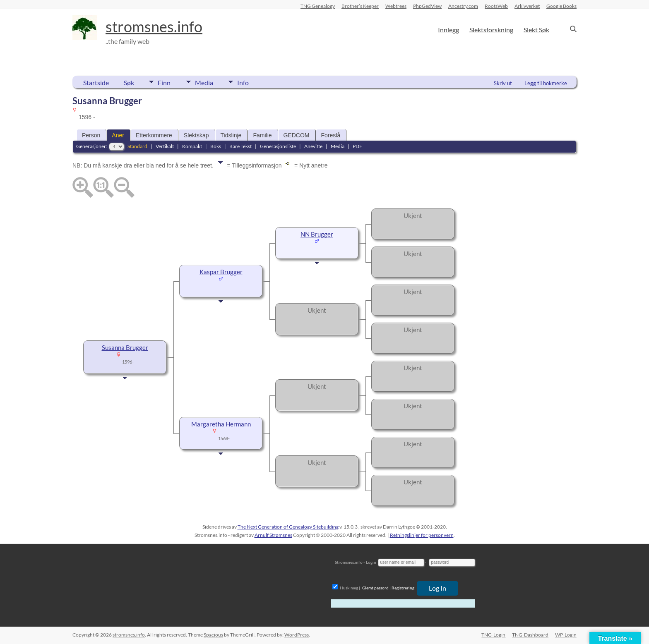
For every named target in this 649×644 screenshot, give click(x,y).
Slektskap (196, 135)
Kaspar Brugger (221, 272)
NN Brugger (317, 234)
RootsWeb (496, 6)
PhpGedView (427, 6)
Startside (96, 83)
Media (204, 82)
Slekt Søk (536, 30)
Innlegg (448, 30)
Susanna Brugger (125, 348)
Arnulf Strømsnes (273, 535)
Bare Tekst (240, 146)
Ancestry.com (463, 6)
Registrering (403, 588)
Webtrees (396, 6)
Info (244, 82)
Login (371, 562)
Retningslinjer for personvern (422, 535)
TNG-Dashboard (530, 635)
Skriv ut (503, 83)
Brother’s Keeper (360, 6)
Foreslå (331, 135)
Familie (262, 135)
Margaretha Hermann (221, 424)
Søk (129, 83)
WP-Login (566, 635)
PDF (357, 146)
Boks (216, 146)
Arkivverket (527, 6)
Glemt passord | (376, 588)
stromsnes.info (154, 27)
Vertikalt (165, 146)
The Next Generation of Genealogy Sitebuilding (288, 527)
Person (91, 135)
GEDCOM (297, 135)
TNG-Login (493, 635)
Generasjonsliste (278, 146)
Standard (137, 146)
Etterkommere (154, 135)
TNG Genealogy (318, 6)
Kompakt (192, 146)
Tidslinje (231, 135)
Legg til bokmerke (546, 83)
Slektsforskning (491, 30)
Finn (164, 82)
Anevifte (313, 146)
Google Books (561, 6)
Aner (118, 135)
